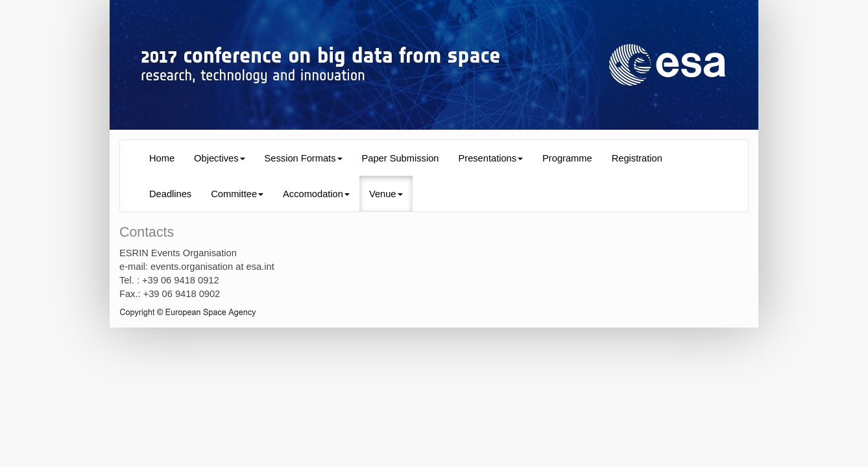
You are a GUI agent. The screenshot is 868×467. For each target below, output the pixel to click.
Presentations (490, 158)
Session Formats (304, 158)
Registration (637, 158)
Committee (237, 194)
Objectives (219, 158)
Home (162, 158)
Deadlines (170, 194)
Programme (567, 158)
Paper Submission (401, 158)
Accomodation (316, 194)
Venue (386, 194)
